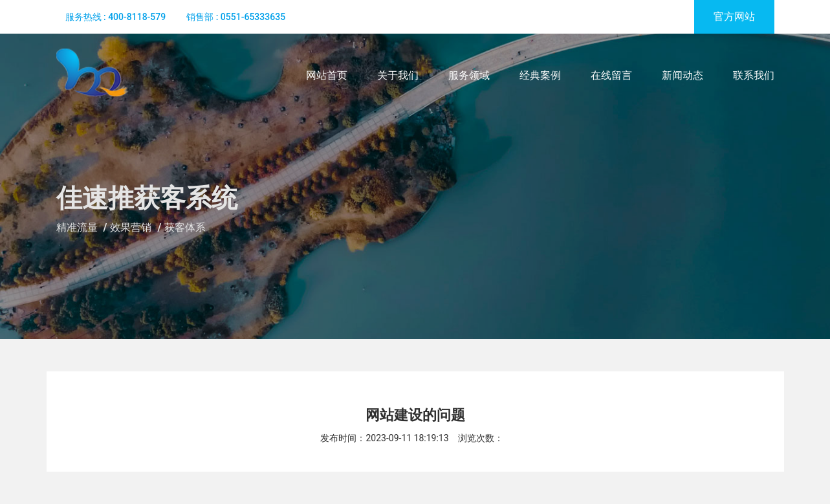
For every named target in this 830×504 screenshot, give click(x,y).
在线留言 (611, 75)
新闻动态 (683, 75)
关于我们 (398, 75)
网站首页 (327, 75)
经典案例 (540, 75)
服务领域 (469, 75)
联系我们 (754, 75)
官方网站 (734, 16)
